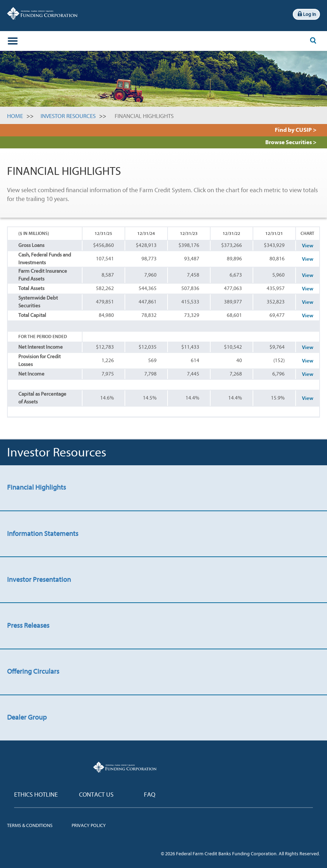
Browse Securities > (291, 142)
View (308, 246)
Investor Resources (68, 116)
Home (15, 116)
